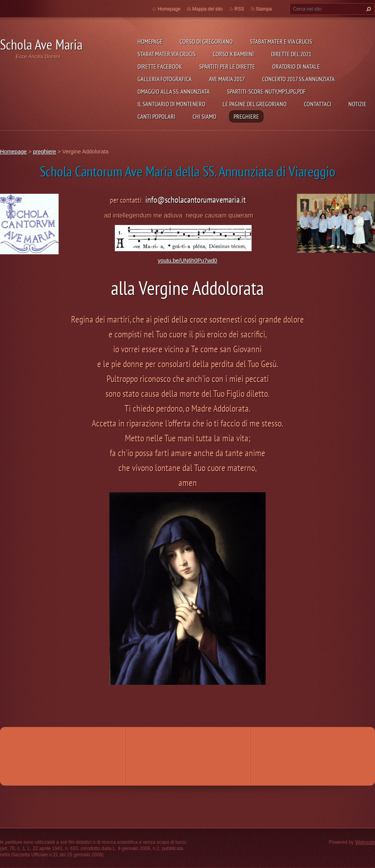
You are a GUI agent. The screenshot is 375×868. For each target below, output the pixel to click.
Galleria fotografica (165, 79)
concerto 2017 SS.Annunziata (298, 79)
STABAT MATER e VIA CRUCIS (281, 41)
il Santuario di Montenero (171, 104)
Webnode (365, 842)
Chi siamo (204, 116)
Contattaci (318, 104)
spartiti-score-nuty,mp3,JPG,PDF (266, 91)
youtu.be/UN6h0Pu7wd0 (187, 261)
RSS (239, 9)
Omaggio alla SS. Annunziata (174, 91)
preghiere (246, 116)
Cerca (368, 9)
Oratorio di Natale (296, 66)
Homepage (150, 41)
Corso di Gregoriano (206, 41)
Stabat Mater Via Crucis (167, 54)
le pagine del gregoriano (255, 104)
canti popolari (156, 116)
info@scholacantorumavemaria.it (196, 200)
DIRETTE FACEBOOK (160, 66)
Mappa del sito (207, 9)
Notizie (357, 104)
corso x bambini (233, 54)
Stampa (264, 9)
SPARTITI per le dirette (227, 66)
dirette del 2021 (291, 54)
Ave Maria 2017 (227, 79)
